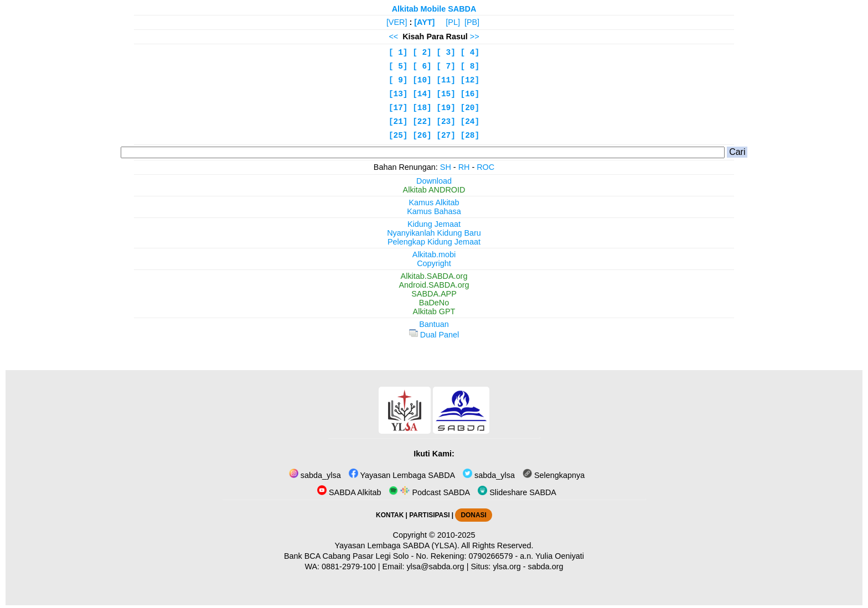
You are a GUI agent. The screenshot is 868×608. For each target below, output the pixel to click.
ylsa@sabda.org (435, 567)
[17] (398, 108)
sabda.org (546, 567)
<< (393, 37)
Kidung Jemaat (434, 224)
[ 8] (470, 66)
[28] (470, 136)
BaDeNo (434, 303)
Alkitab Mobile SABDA (434, 9)
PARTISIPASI (429, 515)
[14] (422, 94)
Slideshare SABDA (517, 492)
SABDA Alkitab (349, 492)
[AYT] (424, 22)
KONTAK (390, 515)
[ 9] (398, 80)
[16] (470, 94)
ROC (485, 167)
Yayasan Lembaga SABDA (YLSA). (397, 545)
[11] (446, 80)
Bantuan (434, 324)
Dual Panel (434, 335)
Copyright (434, 263)
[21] (398, 122)
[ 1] (398, 53)
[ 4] (470, 53)
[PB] (472, 22)
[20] (470, 108)
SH (446, 167)
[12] (470, 80)
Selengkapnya (554, 475)
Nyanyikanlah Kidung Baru (434, 233)
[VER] (397, 22)
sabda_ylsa (315, 475)
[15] (446, 94)
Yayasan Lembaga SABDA (402, 475)
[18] (422, 108)
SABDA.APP (434, 294)
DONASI (473, 515)
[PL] (453, 22)
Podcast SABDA (429, 492)
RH (464, 167)
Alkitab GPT (434, 311)
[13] (398, 94)
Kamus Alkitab (434, 202)
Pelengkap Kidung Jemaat (434, 242)
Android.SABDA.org (434, 285)
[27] (446, 136)
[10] (422, 80)
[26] (422, 136)
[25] (398, 136)
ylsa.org (507, 567)
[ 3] (446, 53)
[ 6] (422, 66)
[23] (446, 122)
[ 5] (398, 66)
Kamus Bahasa (434, 211)
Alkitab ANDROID (434, 190)
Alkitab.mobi (434, 254)
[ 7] (446, 66)
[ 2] (422, 53)
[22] (422, 122)
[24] (470, 122)
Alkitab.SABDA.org (434, 276)
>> (475, 37)
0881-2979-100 (349, 567)
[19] (446, 108)
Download (434, 181)
